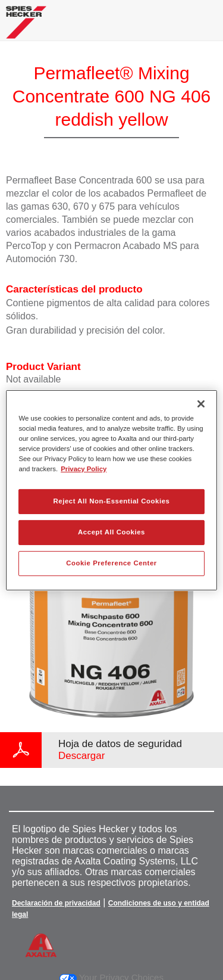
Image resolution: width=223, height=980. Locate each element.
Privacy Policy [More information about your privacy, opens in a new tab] (84, 469)
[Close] (201, 403)
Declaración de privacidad (56, 903)
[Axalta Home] (26, 27)
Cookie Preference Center (111, 563)
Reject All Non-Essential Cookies (111, 501)
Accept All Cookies (111, 532)
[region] (111, 490)
